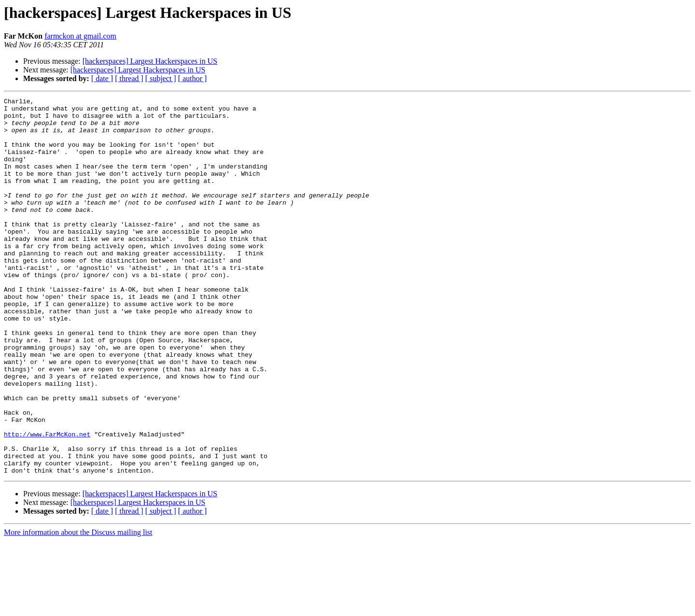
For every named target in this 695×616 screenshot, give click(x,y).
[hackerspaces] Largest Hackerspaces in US (150, 61)
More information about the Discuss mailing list (78, 608)
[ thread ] (129, 78)
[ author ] (193, 78)
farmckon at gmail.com (80, 36)
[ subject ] (161, 78)
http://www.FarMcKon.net (47, 502)
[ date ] (102, 78)
